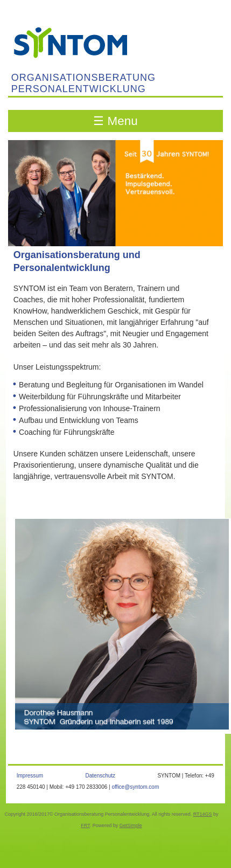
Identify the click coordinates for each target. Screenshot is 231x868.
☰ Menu (115, 121)
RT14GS (203, 814)
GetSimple (131, 825)
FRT (85, 825)
